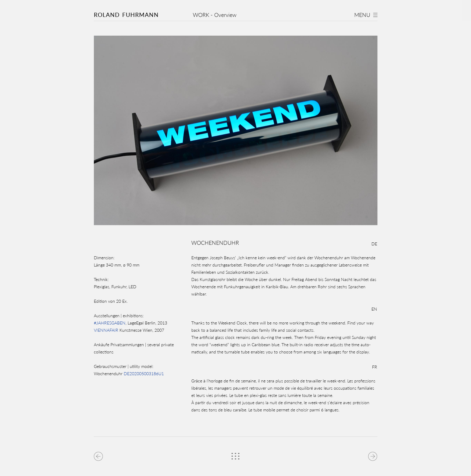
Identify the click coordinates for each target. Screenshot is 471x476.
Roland (126, 15)
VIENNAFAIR (106, 330)
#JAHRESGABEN (110, 323)
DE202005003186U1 (144, 374)
